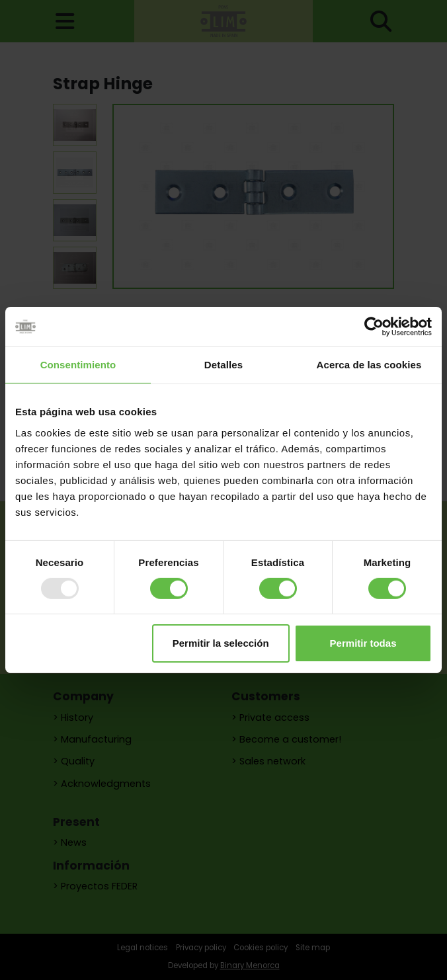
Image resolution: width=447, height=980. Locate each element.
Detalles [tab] (223, 365)
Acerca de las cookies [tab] (369, 365)
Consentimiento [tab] (78, 365)
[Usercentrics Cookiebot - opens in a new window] (374, 327)
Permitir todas (363, 643)
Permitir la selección (221, 643)
